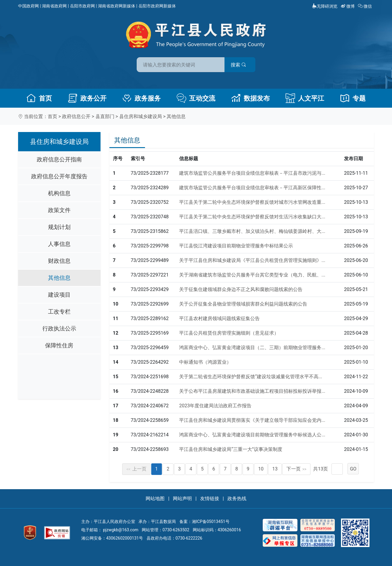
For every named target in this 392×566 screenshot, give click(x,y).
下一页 (297, 469)
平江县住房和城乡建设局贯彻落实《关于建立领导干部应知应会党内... (252, 420)
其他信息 (176, 116)
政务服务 (141, 98)
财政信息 (59, 261)
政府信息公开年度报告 (59, 176)
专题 (353, 98)
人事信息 (59, 244)
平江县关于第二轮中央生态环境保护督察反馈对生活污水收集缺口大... (252, 217)
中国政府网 (28, 6)
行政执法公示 (59, 329)
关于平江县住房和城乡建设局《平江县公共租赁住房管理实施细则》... (252, 260)
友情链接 (210, 499)
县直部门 (105, 116)
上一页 (136, 469)
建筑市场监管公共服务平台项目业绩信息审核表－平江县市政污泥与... (252, 173)
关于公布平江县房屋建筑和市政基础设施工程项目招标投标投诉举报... (252, 391)
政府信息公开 (76, 116)
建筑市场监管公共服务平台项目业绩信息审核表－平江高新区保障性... (252, 188)
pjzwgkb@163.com (121, 530)
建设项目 (59, 295)
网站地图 (155, 499)
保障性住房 (59, 345)
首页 (39, 98)
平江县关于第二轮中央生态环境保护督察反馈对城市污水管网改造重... (252, 202)
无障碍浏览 (325, 6)
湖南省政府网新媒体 (117, 6)
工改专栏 (59, 312)
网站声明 (182, 499)
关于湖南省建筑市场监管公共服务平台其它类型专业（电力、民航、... (252, 275)
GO (353, 469)
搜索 (238, 65)
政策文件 (59, 210)
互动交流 (196, 98)
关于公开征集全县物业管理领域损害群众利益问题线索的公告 (243, 304)
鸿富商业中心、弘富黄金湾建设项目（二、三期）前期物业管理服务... (252, 348)
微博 (348, 6)
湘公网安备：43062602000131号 (112, 538)
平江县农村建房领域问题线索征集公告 (219, 318)
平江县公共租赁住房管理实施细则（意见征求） (229, 333)
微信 (365, 6)
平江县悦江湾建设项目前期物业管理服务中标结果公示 (236, 246)
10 (261, 469)
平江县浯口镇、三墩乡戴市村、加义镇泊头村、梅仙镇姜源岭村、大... (252, 231)
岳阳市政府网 (82, 6)
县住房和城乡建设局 (141, 116)
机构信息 (59, 193)
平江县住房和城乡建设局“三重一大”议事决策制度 (231, 449)
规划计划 (59, 227)
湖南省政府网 (54, 6)
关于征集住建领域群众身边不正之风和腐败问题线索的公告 (241, 289)
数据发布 (251, 98)
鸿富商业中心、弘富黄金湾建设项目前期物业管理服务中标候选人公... (252, 435)
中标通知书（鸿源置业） (205, 362)
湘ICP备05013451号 (211, 522)
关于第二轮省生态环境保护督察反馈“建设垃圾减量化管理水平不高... (251, 377)
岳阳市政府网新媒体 (157, 6)
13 (275, 469)
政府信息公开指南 (59, 159)
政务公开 (87, 98)
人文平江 (305, 98)
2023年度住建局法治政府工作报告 (215, 406)
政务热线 (237, 499)
